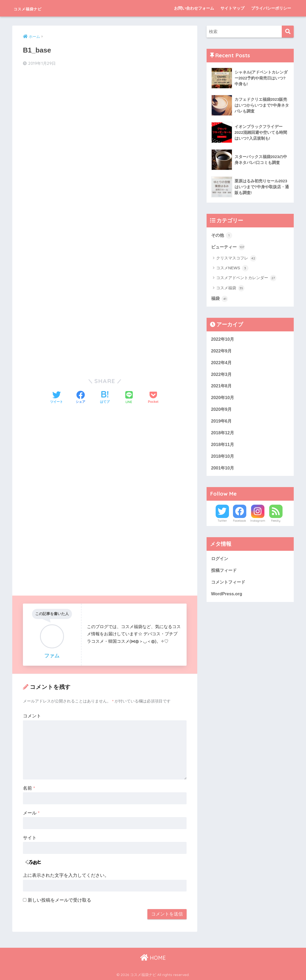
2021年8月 (222, 387)
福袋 (220, 299)
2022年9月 (222, 352)
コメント (32, 716)
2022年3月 (222, 376)
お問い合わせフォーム (194, 8)
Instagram (258, 524)
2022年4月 (222, 364)
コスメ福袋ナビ (37, 8)
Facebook (239, 524)
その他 (222, 235)
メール (31, 813)
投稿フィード (225, 574)
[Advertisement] (105, 114)
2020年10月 (223, 399)
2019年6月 (222, 423)
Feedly (276, 524)
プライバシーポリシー (271, 8)
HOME (153, 957)
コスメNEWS (232, 269)
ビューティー (229, 247)
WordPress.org (227, 598)
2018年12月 (223, 435)
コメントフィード (229, 586)
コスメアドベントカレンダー (246, 279)
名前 (29, 788)
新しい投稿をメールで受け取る (59, 900)
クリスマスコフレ (236, 259)
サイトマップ (232, 8)
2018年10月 (223, 459)
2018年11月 (223, 447)
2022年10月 (223, 340)
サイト (30, 838)
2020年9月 (222, 411)
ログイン (220, 562)
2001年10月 (223, 471)
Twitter (222, 524)
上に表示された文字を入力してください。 (66, 875)
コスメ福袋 (230, 289)
